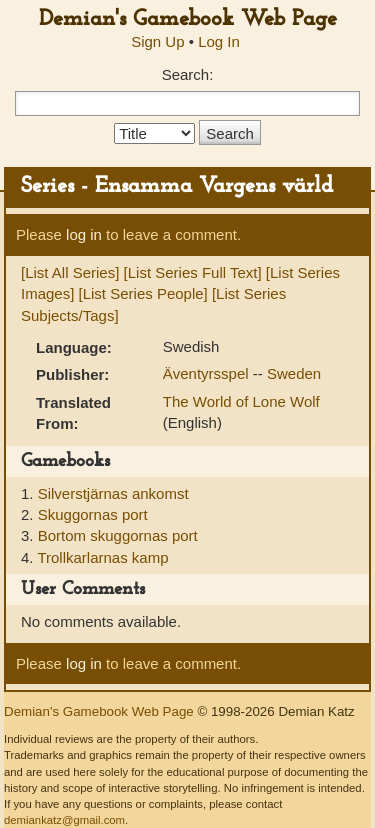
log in (84, 234)
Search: (188, 74)
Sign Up (157, 41)
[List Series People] (143, 293)
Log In (219, 41)
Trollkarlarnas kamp (102, 557)
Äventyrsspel (208, 373)
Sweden (294, 373)
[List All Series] (70, 272)
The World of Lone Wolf (241, 401)
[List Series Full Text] (193, 272)
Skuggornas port (93, 514)
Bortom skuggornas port (118, 535)
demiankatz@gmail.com (64, 820)
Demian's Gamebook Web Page (188, 19)
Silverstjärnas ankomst (113, 493)
